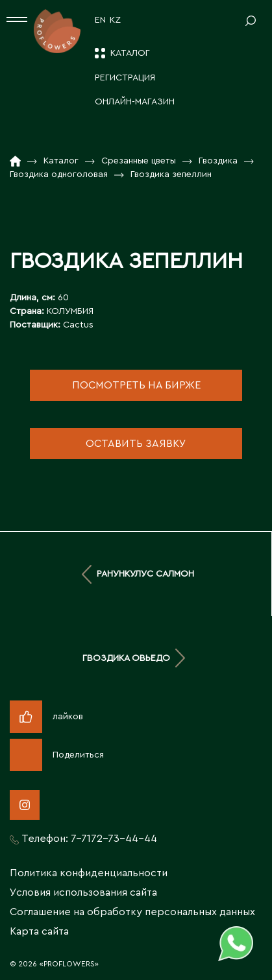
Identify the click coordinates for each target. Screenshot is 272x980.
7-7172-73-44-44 (114, 839)
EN (100, 20)
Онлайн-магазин (135, 102)
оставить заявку (136, 444)
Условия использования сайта (83, 892)
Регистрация (125, 78)
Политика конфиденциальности (89, 873)
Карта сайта (39, 931)
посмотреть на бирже (136, 385)
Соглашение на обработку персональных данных (132, 912)
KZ (115, 20)
